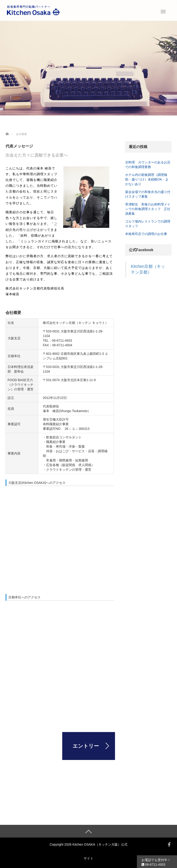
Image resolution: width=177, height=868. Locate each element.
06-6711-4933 (153, 865)
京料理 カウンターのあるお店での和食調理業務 (148, 165)
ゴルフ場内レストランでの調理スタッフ (148, 224)
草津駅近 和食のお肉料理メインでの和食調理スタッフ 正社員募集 (148, 209)
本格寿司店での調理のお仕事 (146, 234)
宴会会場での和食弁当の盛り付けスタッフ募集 (148, 194)
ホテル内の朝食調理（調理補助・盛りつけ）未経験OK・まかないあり (147, 179)
